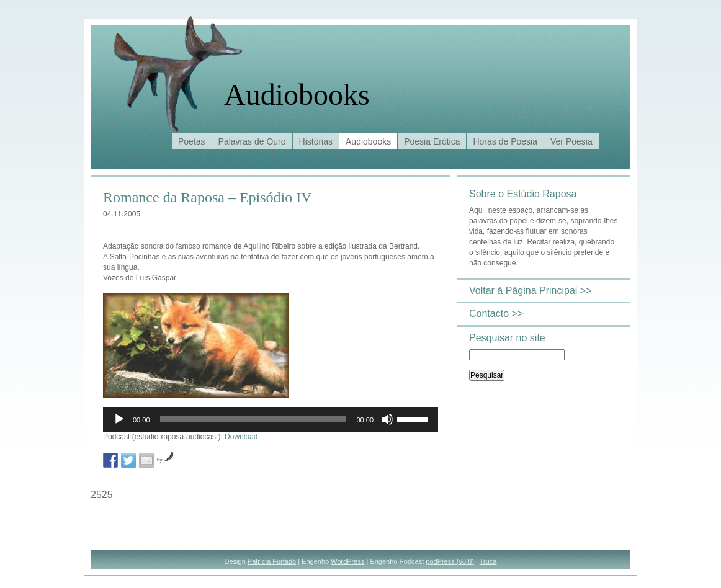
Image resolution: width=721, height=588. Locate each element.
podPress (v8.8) (450, 561)
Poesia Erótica (432, 141)
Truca (488, 561)
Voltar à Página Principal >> (530, 291)
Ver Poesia (571, 141)
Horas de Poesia (505, 141)
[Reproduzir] (119, 419)
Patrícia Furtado (272, 561)
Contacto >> (496, 314)
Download (241, 437)
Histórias (316, 141)
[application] (271, 419)
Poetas (192, 141)
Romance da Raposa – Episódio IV (208, 197)
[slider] (253, 419)
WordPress (347, 561)
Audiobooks (297, 95)
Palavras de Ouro (252, 141)
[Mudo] (387, 419)
